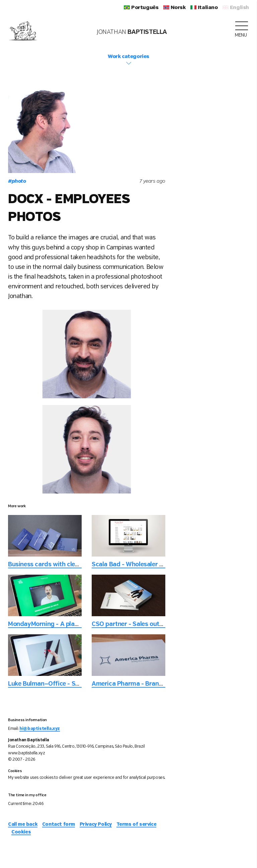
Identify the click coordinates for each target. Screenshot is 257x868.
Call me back (23, 824)
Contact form (59, 824)
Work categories (128, 60)
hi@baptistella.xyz (40, 729)
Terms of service (137, 824)
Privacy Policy (96, 824)
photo (17, 181)
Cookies (21, 832)
